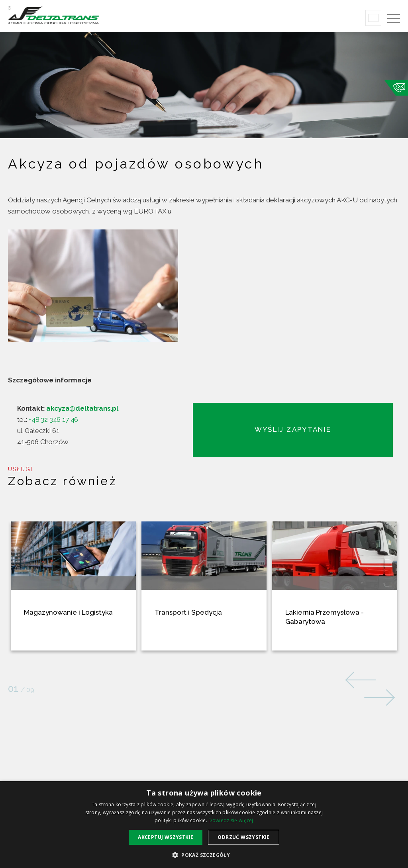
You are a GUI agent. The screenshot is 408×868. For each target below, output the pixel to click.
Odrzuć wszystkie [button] (243, 837)
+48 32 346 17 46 (53, 419)
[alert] (204, 825)
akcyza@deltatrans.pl (82, 408)
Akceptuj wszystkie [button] (166, 837)
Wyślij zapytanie (295, 429)
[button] (204, 855)
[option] (204, 326)
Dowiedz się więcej (231, 820)
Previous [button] (362, 679)
